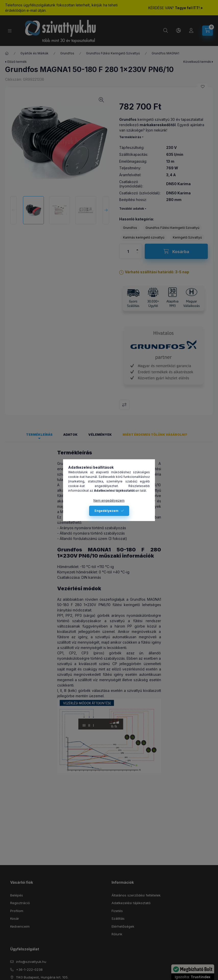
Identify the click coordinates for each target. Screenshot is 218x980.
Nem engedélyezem (109, 500)
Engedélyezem (106, 511)
